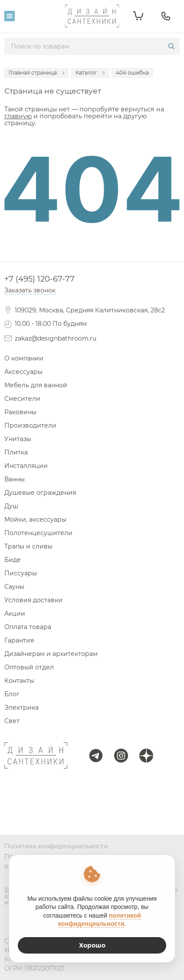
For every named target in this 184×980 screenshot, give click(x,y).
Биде (13, 560)
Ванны (15, 479)
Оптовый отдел (29, 667)
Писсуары (21, 573)
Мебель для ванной (36, 385)
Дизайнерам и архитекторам (51, 654)
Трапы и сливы (28, 546)
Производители (30, 425)
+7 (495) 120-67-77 (39, 279)
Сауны (14, 587)
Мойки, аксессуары (35, 519)
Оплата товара (28, 627)
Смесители (22, 399)
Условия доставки (33, 600)
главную (18, 116)
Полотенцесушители (38, 533)
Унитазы (18, 439)
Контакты (19, 681)
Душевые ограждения (40, 493)
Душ (11, 506)
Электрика (21, 707)
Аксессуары (23, 372)
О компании (24, 358)
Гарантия (19, 640)
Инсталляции (26, 466)
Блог (12, 694)
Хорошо (92, 945)
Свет (12, 721)
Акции (15, 613)
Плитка (16, 452)
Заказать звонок (30, 290)
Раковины (20, 412)
